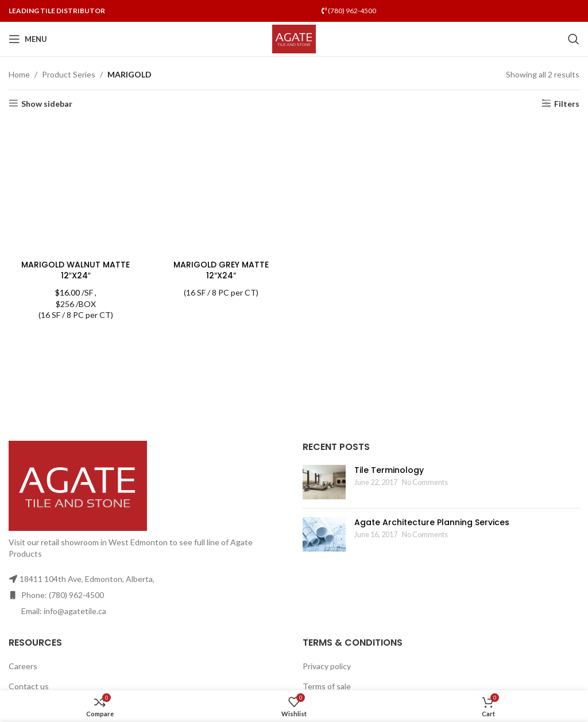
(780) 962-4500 (349, 11)
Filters (567, 103)
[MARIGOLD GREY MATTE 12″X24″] (222, 187)
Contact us (29, 686)
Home (19, 74)
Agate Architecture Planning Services (432, 522)
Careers (23, 666)
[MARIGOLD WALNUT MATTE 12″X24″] (76, 187)
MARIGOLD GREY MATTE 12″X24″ (221, 270)
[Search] (574, 39)
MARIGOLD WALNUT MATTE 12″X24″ (76, 270)
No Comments (425, 482)
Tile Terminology (389, 470)
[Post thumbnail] (324, 482)
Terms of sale (327, 686)
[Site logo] (294, 38)
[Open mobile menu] (28, 39)
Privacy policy (327, 666)
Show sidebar (47, 103)
